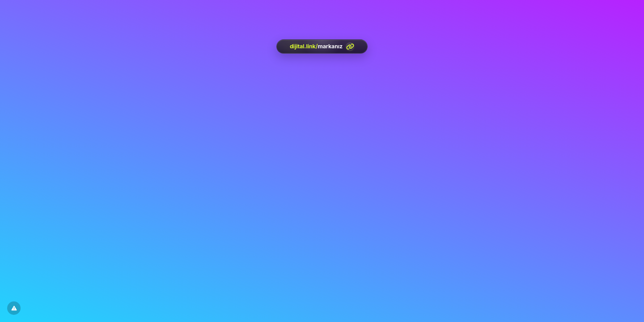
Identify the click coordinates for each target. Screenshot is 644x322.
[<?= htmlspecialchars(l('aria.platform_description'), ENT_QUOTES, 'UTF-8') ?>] (322, 47)
